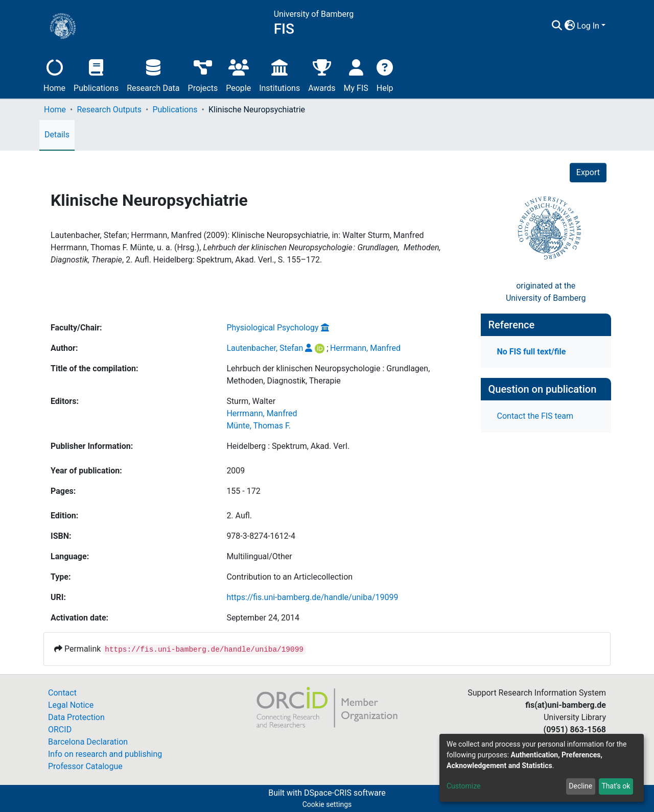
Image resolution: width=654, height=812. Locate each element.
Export (588, 172)
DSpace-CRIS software (345, 793)
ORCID (60, 730)
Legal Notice (71, 705)
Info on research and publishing (105, 754)
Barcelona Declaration (88, 742)
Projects (203, 74)
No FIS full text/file (532, 352)
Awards (322, 74)
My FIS (356, 74)
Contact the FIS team (535, 416)
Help (385, 74)
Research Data (153, 74)
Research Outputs (109, 110)
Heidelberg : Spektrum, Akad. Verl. (288, 446)
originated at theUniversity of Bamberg (546, 292)
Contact (62, 693)
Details (57, 135)
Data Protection (76, 717)
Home (54, 74)
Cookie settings (327, 804)
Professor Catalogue (85, 766)
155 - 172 (243, 491)
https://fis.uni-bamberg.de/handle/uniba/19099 (312, 597)
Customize (463, 786)
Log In (588, 26)
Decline (580, 786)
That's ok (616, 786)
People (238, 74)
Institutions (279, 74)
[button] (569, 26)
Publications (96, 74)
